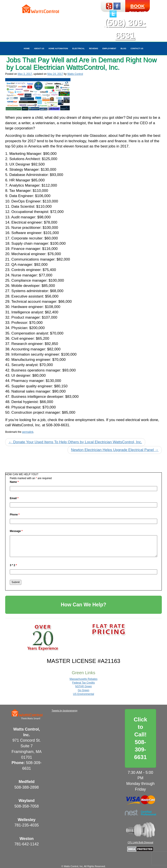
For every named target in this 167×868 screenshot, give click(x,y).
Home (27, 49)
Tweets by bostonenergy (64, 711)
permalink (28, 432)
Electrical (78, 49)
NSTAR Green (83, 686)
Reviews (94, 49)
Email (14, 498)
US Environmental (84, 694)
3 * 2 (13, 565)
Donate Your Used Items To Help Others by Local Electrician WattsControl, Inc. (75, 442)
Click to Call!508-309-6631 (140, 738)
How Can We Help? (83, 605)
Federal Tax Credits (83, 683)
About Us (39, 49)
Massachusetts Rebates (83, 679)
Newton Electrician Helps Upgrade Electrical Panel (115, 450)
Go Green (84, 690)
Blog (124, 49)
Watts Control (75, 74)
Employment (109, 49)
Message (16, 531)
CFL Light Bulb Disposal (140, 842)
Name (14, 482)
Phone (15, 515)
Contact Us (137, 49)
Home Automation (58, 49)
